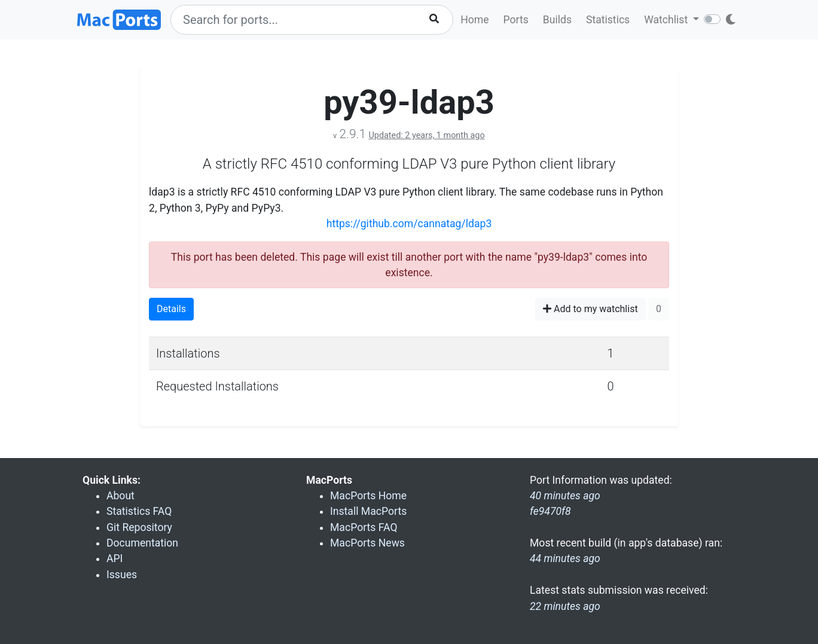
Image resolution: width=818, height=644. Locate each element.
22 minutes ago (565, 606)
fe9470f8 (550, 511)
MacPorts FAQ (364, 527)
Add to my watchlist (590, 309)
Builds (557, 20)
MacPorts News (367, 543)
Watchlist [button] (667, 20)
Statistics (608, 20)
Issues (122, 575)
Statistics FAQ (139, 511)
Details (171, 309)
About (120, 496)
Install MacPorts (368, 511)
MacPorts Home (368, 496)
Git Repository (139, 527)
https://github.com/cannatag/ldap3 (409, 224)
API (115, 558)
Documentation (142, 543)
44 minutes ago (565, 558)
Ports (516, 20)
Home (474, 20)
